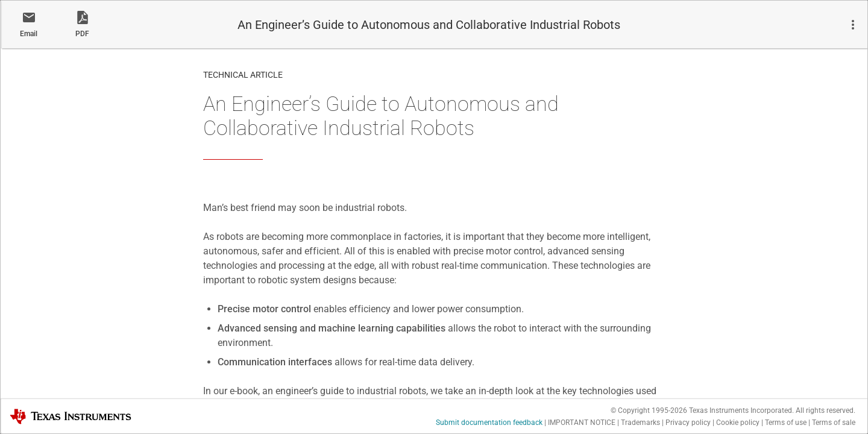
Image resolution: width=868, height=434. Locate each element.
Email (29, 34)
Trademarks (640, 423)
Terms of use (786, 423)
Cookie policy (738, 423)
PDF (82, 34)
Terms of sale (834, 423)
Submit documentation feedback (489, 423)
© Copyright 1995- (649, 410)
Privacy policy (688, 423)
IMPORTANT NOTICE (582, 423)
